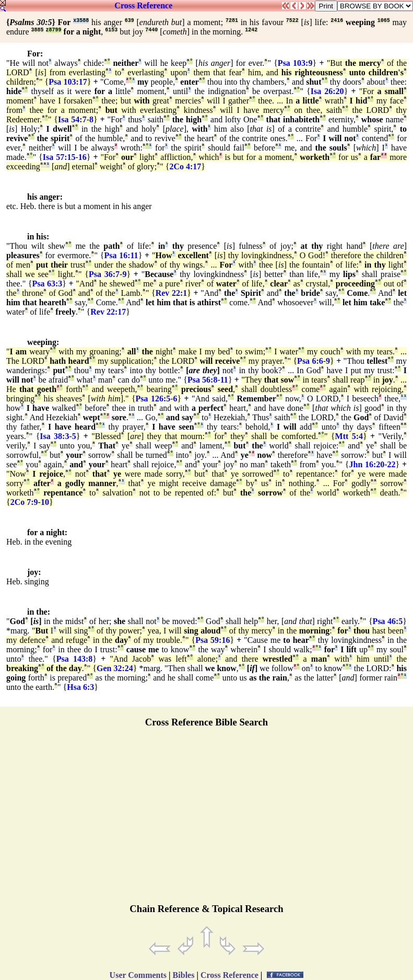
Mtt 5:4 (349, 436)
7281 (232, 21)
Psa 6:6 (310, 361)
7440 (151, 30)
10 (45, 502)
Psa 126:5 (153, 399)
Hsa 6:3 (80, 687)
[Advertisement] (207, 820)
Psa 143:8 (75, 659)
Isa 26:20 (327, 91)
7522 (292, 21)
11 (224, 380)
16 (82, 157)
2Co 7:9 (24, 502)
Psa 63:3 (47, 284)
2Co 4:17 (185, 166)
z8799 (54, 30)
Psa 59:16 (213, 640)
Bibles (184, 975)
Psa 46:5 (388, 621)
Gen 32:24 (115, 668)
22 (392, 464)
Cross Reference (143, 5)
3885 (38, 30)
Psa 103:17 (68, 82)
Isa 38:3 (54, 436)
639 (129, 21)
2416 (337, 21)
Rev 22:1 (172, 293)
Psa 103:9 (295, 63)
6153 (111, 30)
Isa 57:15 (59, 157)
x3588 (81, 21)
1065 (384, 21)
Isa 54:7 (72, 119)
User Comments (138, 975)
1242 (251, 30)
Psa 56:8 (203, 380)
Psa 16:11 (121, 255)
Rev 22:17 (108, 312)
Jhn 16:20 (367, 464)
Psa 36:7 (104, 274)
